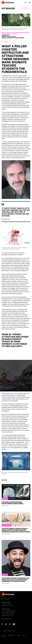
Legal (18, 635)
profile (4, 33)
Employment (12, 635)
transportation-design (9, 34)
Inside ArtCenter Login (9, 631)
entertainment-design (21, 33)
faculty (10, 33)
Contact (4, 635)
